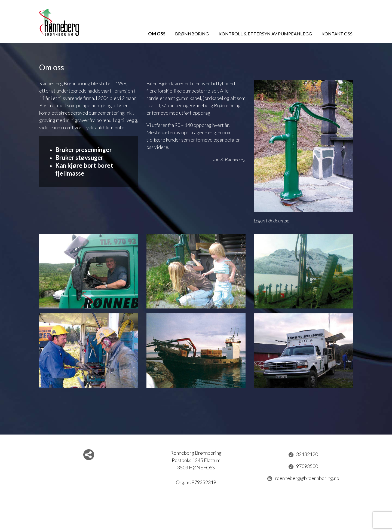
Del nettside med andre (89, 455)
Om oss (157, 34)
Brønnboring (192, 34)
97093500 (303, 466)
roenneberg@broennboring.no (303, 478)
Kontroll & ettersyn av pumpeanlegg (265, 34)
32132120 (303, 454)
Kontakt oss (337, 34)
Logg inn (196, 520)
